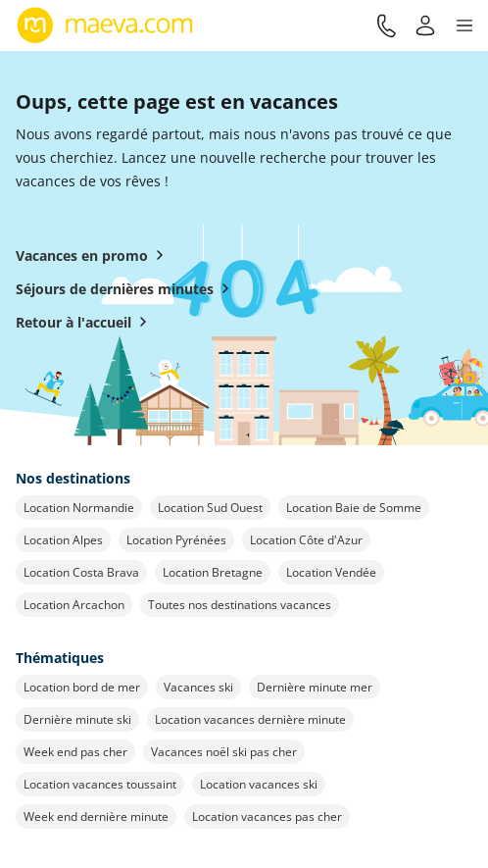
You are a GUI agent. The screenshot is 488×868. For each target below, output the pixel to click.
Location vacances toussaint (100, 784)
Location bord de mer (82, 687)
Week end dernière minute (96, 817)
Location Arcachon (74, 605)
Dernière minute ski (77, 719)
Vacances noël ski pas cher (224, 752)
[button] (464, 26)
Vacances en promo (94, 255)
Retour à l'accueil (85, 322)
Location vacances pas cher (267, 817)
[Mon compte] (425, 26)
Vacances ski (198, 687)
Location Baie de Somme (354, 508)
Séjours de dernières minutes (126, 288)
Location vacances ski (259, 784)
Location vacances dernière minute (250, 719)
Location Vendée (331, 572)
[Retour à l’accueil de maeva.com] (105, 26)
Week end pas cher (75, 752)
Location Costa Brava (81, 572)
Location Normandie (79, 508)
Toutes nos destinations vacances (240, 605)
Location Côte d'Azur (306, 540)
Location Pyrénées (176, 540)
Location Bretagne (213, 572)
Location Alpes (63, 540)
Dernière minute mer (315, 687)
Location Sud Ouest (210, 508)
